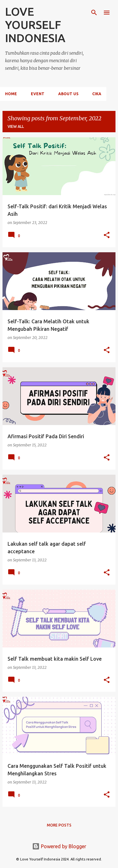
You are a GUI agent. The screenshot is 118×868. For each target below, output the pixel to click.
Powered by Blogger (59, 846)
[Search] (94, 13)
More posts (59, 825)
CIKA (97, 94)
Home (11, 94)
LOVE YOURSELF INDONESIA (35, 25)
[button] (107, 235)
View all (16, 126)
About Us (68, 94)
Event (38, 94)
